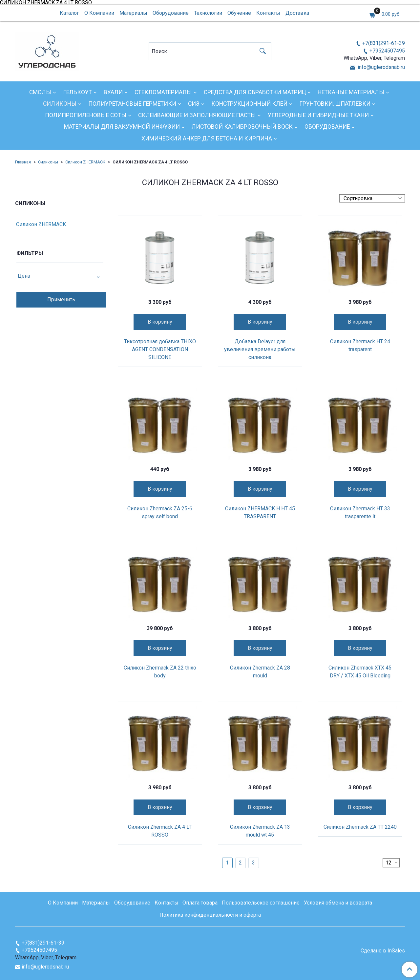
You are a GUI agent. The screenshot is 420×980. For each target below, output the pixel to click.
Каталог (69, 13)
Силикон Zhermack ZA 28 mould (260, 672)
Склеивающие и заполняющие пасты (197, 115)
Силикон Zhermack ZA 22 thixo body (160, 672)
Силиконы (60, 104)
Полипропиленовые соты (86, 115)
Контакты (268, 13)
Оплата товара (200, 903)
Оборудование (171, 13)
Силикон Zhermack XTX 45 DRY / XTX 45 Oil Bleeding (360, 672)
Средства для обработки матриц (255, 92)
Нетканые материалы (351, 92)
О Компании (99, 13)
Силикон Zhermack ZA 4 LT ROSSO (160, 831)
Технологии (208, 13)
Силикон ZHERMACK (85, 162)
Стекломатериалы (163, 92)
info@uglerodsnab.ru (381, 67)
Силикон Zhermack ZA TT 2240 (360, 827)
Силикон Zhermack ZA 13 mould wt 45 (260, 831)
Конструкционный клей (249, 104)
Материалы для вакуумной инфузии (122, 127)
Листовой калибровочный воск (242, 127)
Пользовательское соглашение (261, 903)
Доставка (297, 13)
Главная (23, 162)
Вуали (113, 92)
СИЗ (194, 104)
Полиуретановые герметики (132, 104)
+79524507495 (387, 51)
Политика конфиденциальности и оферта (210, 915)
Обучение (239, 13)
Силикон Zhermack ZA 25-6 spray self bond (160, 512)
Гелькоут (77, 92)
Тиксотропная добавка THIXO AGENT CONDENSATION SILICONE (160, 349)
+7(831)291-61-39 (384, 43)
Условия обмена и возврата (338, 903)
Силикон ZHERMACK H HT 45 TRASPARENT (260, 512)
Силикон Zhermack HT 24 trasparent (360, 345)
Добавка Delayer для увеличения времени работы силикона (260, 349)
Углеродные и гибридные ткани (318, 115)
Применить (61, 299)
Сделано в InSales (383, 951)
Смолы (40, 92)
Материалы (133, 13)
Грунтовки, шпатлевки (335, 104)
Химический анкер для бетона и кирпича (207, 138)
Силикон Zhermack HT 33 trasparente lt (360, 512)
